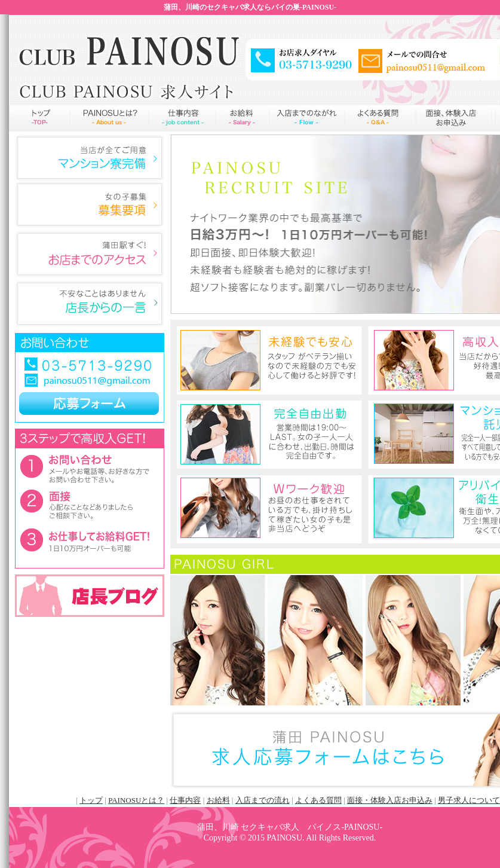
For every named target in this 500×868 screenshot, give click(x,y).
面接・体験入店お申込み (390, 800)
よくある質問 (380, 118)
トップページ (39, 118)
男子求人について (469, 800)
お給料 (243, 118)
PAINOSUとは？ (136, 800)
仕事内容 (182, 118)
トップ (91, 800)
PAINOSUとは (109, 118)
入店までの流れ (307, 118)
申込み (454, 118)
